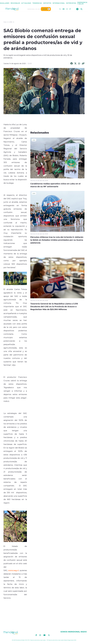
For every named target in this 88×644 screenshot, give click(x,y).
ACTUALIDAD (26, 3)
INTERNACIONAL (59, 3)
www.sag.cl (13, 570)
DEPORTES (47, 3)
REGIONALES (15, 3)
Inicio (5, 22)
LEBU (11, 22)
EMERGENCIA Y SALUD (82, 3)
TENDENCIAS (37, 3)
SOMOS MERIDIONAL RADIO (74, 632)
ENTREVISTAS (71, 3)
